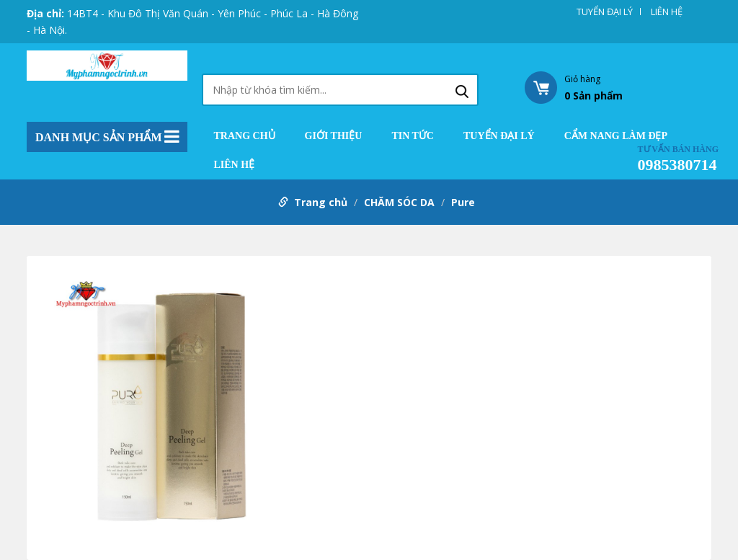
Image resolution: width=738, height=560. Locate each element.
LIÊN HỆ (667, 12)
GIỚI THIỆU (334, 136)
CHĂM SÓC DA (399, 202)
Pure (463, 202)
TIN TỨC (413, 136)
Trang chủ (245, 136)
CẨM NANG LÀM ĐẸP (616, 136)
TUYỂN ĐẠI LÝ (605, 12)
